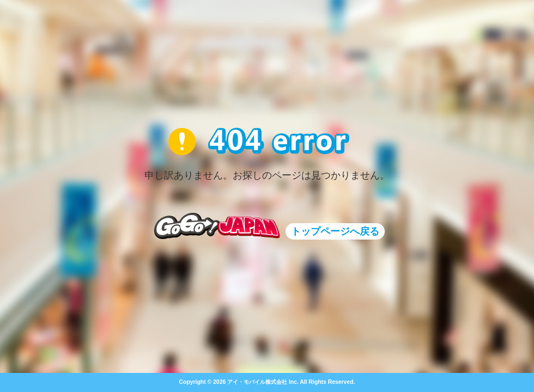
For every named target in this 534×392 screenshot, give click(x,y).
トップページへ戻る (335, 231)
